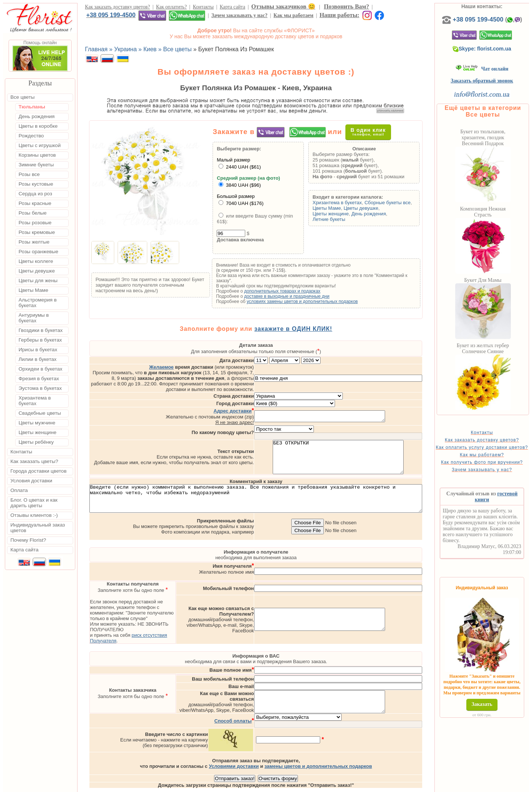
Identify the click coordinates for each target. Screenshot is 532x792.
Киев (311, 786)
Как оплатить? (172, 7)
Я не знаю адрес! (266, 403)
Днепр (399, 786)
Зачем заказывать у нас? (239, 15)
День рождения (380, 216)
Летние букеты (341, 221)
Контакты (203, 7)
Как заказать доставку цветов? (117, 7)
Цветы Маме (338, 210)
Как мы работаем (293, 15)
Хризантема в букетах (349, 204)
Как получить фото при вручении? (494, 478)
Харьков (376, 786)
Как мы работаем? (494, 467)
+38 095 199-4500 (111, 15)
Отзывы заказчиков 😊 (283, 6)
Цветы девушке (373, 210)
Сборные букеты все (399, 204)
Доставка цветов (245, 786)
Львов (329, 786)
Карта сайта (232, 7)
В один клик (375, 133)
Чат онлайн (494, 76)
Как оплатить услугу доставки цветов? (494, 457)
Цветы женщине (342, 216)
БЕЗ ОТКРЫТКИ (369, 441)
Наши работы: (339, 15)
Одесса (351, 786)
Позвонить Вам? (347, 6)
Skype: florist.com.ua (494, 56)
